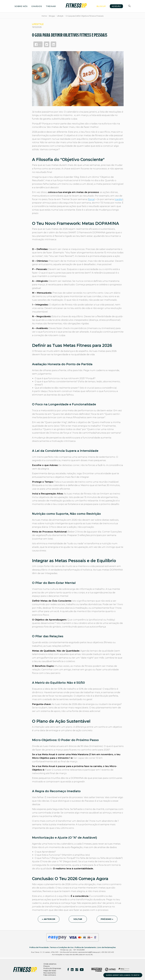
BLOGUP (101, 6)
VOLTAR (78, 919)
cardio (119, 199)
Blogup (52, 16)
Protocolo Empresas (52, 968)
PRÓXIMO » (107, 919)
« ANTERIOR (49, 919)
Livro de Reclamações (107, 947)
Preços (46, 966)
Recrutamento (50, 973)
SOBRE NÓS (21, 6)
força (91, 199)
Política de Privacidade (39, 947)
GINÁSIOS (37, 6)
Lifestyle (60, 16)
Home (44, 16)
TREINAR (51, 6)
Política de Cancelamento (85, 947)
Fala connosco (50, 975)
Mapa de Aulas (50, 971)
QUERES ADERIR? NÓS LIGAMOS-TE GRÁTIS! (123, 975)
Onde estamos (50, 964)
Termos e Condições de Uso (62, 947)
